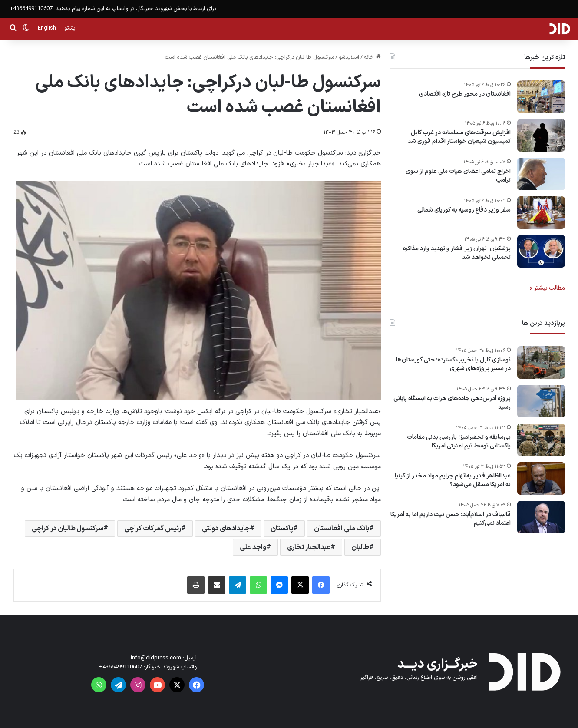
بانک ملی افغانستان (342, 529)
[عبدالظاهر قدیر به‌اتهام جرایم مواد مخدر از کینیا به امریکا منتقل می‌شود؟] (541, 478)
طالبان (360, 547)
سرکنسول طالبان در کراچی (68, 529)
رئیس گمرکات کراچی (153, 529)
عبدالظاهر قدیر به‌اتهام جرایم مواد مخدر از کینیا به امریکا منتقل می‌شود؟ (453, 480)
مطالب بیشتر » (547, 288)
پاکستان (282, 529)
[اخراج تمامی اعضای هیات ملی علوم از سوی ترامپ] (541, 174)
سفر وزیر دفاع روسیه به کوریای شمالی (464, 210)
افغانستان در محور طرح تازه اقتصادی (465, 94)
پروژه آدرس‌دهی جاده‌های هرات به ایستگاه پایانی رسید (452, 403)
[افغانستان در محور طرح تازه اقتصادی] (541, 97)
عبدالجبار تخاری (309, 547)
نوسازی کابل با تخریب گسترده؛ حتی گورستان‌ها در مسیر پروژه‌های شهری (453, 364)
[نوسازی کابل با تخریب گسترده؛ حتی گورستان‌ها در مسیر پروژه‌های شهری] (541, 362)
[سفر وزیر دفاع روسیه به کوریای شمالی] (541, 213)
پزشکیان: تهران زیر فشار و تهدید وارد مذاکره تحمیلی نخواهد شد (457, 253)
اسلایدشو (349, 57)
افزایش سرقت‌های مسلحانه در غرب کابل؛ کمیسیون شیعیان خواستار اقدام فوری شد (459, 137)
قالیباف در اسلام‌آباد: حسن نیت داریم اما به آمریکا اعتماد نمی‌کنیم (451, 519)
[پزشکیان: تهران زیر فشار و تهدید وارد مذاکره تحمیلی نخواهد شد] (541, 251)
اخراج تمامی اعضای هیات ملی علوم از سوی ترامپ (458, 176)
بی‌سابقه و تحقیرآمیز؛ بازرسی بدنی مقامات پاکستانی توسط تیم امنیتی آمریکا (459, 442)
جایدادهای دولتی (226, 529)
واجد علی (253, 547)
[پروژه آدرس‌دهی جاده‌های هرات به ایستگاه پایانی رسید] (541, 401)
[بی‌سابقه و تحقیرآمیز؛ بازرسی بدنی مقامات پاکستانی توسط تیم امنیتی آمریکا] (541, 440)
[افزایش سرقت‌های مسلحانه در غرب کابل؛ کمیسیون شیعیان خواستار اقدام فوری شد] (541, 135)
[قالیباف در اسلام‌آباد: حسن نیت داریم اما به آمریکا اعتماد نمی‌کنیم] (541, 517)
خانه (372, 57)
